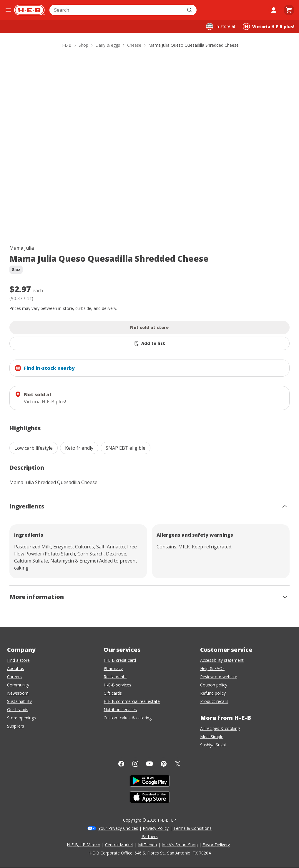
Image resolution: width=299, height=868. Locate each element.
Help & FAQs (212, 668)
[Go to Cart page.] (289, 10)
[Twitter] (178, 764)
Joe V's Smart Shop (180, 845)
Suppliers (16, 726)
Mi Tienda (147, 845)
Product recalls (214, 701)
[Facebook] (121, 764)
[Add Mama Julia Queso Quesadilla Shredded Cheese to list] (149, 343)
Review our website (219, 677)
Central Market (119, 845)
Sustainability (19, 701)
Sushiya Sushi (213, 745)
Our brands (18, 710)
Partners (150, 836)
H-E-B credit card (120, 660)
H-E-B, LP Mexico (84, 845)
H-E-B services (117, 685)
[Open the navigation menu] (8, 10)
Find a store (18, 660)
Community (18, 685)
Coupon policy (214, 685)
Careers (14, 677)
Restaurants (115, 677)
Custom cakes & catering (128, 718)
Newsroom (18, 693)
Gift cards (113, 693)
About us (16, 668)
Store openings (21, 718)
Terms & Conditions (192, 828)
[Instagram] (135, 764)
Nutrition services (120, 710)
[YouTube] (149, 764)
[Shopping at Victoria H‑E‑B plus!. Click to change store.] (269, 26)
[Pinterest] (164, 764)
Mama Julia (22, 248)
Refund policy (213, 693)
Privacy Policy (156, 828)
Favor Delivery (216, 845)
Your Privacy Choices (118, 828)
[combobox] (117, 10)
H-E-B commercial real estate (132, 701)
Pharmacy (113, 668)
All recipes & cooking (220, 728)
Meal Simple (212, 737)
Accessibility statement (222, 660)
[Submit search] (190, 10)
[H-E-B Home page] (29, 10)
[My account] (274, 10)
